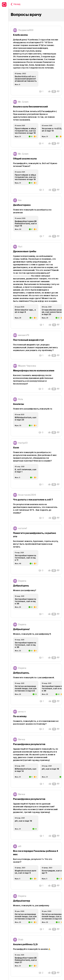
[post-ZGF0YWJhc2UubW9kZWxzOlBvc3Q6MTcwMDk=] (36, 416)
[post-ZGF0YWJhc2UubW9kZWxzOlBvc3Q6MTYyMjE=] (36, 549)
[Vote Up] (49, 92)
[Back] (16, 4)
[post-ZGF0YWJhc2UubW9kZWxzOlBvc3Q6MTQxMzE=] (36, 956)
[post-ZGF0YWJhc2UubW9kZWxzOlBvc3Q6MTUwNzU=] (36, 866)
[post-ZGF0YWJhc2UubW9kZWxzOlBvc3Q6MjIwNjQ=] (36, 61)
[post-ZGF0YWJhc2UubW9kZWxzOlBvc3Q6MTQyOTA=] (36, 912)
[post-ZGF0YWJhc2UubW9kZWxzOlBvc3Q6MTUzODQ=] (36, 761)
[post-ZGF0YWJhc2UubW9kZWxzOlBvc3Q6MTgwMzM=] (36, 172)
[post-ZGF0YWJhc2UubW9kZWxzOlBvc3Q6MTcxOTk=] (36, 377)
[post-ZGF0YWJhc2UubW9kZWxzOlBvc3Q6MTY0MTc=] (36, 463)
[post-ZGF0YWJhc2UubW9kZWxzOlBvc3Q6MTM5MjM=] (36, 285)
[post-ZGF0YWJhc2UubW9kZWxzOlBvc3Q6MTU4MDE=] (36, 641)
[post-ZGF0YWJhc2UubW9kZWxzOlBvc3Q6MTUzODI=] (36, 815)
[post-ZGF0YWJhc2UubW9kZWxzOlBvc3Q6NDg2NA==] (36, 218)
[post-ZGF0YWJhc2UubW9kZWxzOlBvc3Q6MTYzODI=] (36, 506)
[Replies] (41, 92)
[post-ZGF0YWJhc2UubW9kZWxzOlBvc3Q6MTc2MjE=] (36, 345)
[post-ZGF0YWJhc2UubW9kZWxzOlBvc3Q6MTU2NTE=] (36, 684)
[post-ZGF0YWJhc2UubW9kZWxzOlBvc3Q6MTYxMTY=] (36, 597)
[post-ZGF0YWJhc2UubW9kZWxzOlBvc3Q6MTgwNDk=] (36, 122)
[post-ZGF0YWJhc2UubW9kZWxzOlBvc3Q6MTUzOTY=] (36, 720)
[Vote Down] (59, 92)
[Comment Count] (54, 92)
